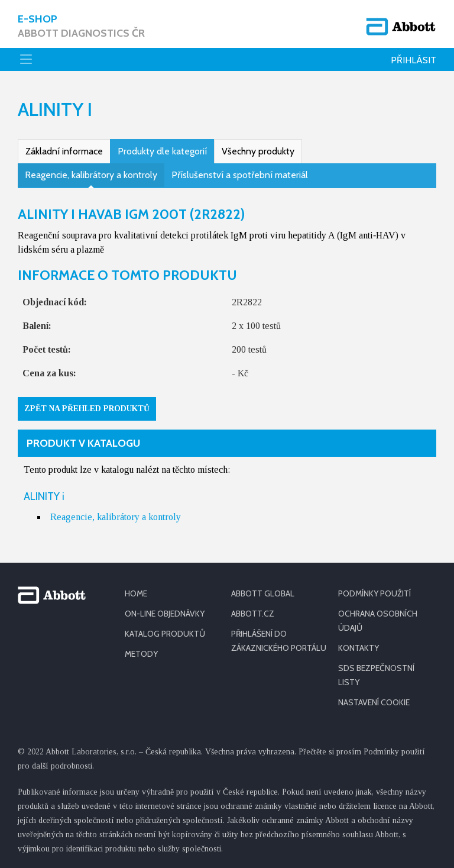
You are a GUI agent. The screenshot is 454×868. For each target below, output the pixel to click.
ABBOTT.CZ (253, 614)
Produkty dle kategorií (162, 151)
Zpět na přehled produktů (87, 409)
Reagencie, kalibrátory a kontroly (91, 175)
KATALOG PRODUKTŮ (165, 634)
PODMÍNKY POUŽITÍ (374, 593)
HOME (136, 593)
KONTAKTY (359, 648)
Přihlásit (414, 60)
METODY (141, 654)
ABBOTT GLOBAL (263, 593)
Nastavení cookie (374, 702)
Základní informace (64, 151)
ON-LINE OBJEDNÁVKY (165, 614)
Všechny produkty (258, 151)
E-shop (81, 26)
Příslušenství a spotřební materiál (240, 175)
